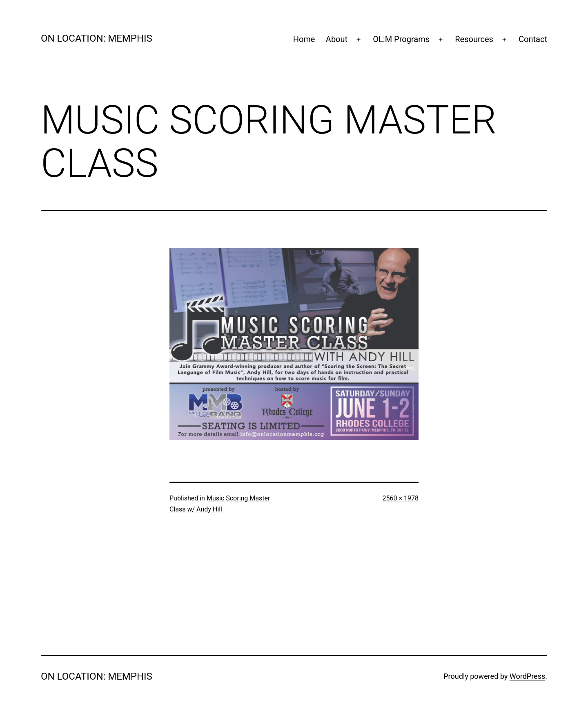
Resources (474, 39)
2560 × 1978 (401, 498)
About (337, 39)
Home (304, 39)
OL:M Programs (401, 39)
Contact (533, 39)
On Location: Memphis (97, 38)
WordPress (527, 676)
